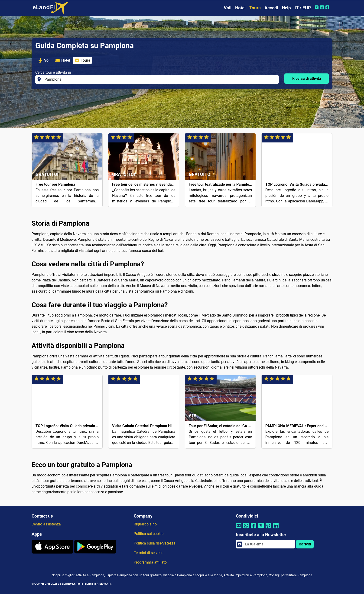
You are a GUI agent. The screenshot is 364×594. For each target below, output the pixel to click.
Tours (255, 8)
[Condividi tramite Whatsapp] (246, 529)
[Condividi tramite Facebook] (253, 529)
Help (286, 8)
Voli (228, 8)
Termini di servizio (149, 553)
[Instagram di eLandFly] (323, 7)
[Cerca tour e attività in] (160, 79)
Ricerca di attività (307, 78)
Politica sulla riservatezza (155, 543)
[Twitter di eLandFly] (317, 7)
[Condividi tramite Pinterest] (268, 529)
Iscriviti (305, 544)
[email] (269, 544)
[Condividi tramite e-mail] (239, 529)
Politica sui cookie (149, 534)
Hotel (240, 8)
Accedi (271, 8)
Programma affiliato (150, 562)
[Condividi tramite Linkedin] (276, 529)
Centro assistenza (46, 524)
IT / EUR (303, 8)
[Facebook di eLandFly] (328, 7)
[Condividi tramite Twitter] (261, 529)
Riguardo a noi (146, 524)
